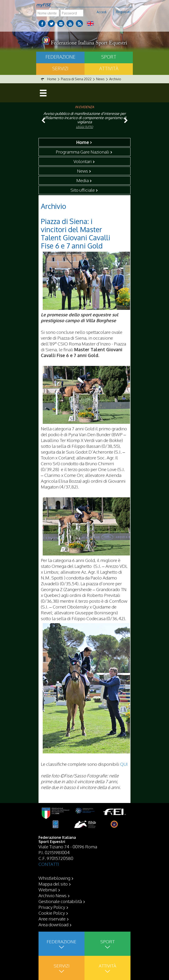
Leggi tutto (85, 127)
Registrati (123, 12)
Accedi (102, 12)
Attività (109, 68)
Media (83, 180)
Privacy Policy (52, 907)
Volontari (83, 161)
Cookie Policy (52, 913)
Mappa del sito (53, 884)
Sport (109, 57)
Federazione (60, 57)
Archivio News (53, 895)
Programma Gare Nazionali (83, 152)
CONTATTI (49, 864)
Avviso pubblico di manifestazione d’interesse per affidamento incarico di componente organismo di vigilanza (84, 118)
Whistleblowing (54, 878)
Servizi (60, 68)
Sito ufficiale (83, 190)
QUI (124, 764)
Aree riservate (52, 919)
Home (83, 142)
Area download (53, 924)
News (83, 171)
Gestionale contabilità (60, 901)
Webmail (48, 890)
